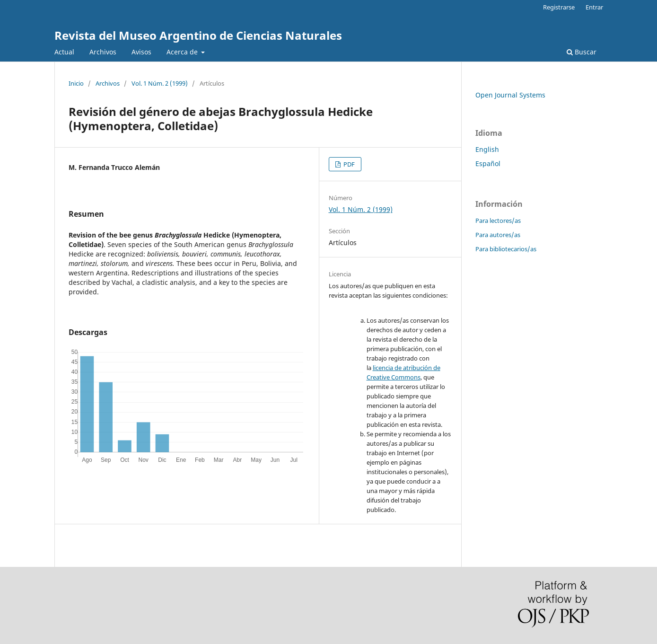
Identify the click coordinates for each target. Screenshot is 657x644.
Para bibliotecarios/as (506, 249)
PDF (348, 164)
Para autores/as (498, 235)
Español (488, 163)
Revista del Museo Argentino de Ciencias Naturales (198, 35)
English (487, 149)
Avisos (141, 52)
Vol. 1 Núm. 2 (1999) (160, 83)
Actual (64, 52)
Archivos (103, 52)
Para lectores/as (498, 221)
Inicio (76, 83)
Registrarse (559, 7)
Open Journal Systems (510, 95)
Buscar (582, 52)
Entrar (594, 7)
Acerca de (183, 52)
